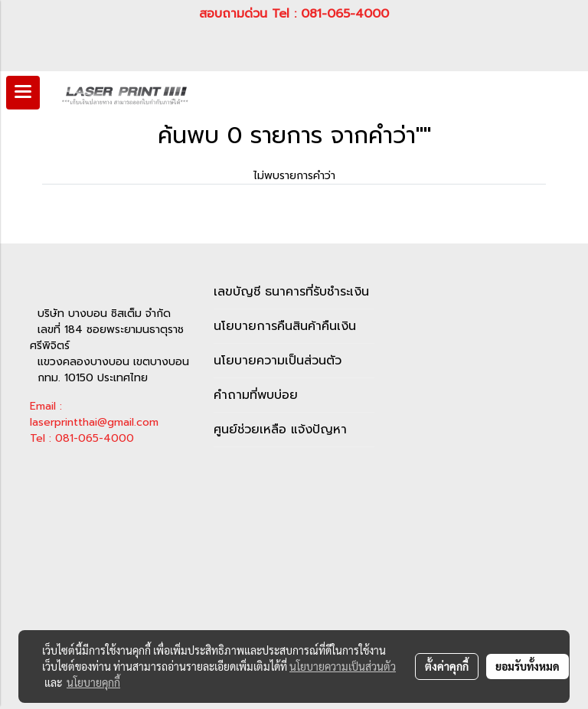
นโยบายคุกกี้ (93, 682)
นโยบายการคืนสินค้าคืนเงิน (285, 326)
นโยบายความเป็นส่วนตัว (278, 361)
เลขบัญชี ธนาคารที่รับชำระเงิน (291, 292)
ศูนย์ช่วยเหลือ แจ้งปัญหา (280, 430)
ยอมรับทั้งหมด (528, 666)
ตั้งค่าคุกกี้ (447, 666)
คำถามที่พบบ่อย (256, 395)
